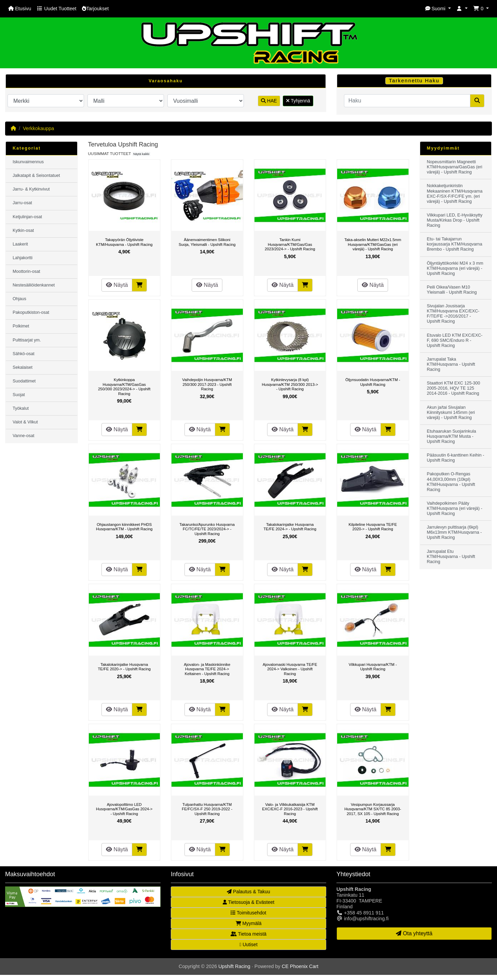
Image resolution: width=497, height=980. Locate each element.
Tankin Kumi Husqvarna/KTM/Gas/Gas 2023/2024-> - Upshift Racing (290, 244)
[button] (438, 9)
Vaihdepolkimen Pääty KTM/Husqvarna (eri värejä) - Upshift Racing (455, 508)
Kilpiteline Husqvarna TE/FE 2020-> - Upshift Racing (373, 527)
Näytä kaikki (141, 154)
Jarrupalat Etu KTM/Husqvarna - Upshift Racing (451, 557)
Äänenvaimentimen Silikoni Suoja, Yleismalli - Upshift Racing (207, 242)
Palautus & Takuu (248, 892)
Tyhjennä (298, 101)
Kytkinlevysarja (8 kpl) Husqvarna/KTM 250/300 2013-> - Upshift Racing (290, 384)
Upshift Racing (234, 966)
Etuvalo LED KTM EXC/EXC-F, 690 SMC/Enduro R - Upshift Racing (455, 340)
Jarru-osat (22, 203)
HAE (269, 101)
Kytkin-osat (23, 230)
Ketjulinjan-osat (27, 217)
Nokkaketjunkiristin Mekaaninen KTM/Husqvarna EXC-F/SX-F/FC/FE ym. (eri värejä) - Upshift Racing (455, 193)
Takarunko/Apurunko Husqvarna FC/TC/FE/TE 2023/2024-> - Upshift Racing (207, 529)
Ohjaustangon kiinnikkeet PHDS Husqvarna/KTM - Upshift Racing (124, 527)
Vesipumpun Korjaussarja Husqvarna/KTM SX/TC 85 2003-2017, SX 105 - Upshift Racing (373, 809)
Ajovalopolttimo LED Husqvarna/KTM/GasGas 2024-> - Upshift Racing (124, 809)
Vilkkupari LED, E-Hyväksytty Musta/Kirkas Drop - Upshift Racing (455, 220)
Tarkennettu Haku (414, 81)
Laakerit (20, 244)
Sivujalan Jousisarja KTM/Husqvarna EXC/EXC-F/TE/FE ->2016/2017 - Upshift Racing (453, 314)
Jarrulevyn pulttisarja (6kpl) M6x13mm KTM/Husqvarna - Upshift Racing (454, 532)
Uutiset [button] (248, 944)
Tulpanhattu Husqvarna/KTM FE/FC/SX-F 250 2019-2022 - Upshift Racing (207, 809)
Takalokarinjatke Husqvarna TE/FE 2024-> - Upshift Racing (290, 527)
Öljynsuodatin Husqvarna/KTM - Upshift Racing (373, 382)
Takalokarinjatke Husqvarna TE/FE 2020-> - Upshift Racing (124, 667)
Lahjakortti (23, 258)
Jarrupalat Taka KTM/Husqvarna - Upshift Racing (451, 364)
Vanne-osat (23, 436)
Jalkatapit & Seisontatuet (36, 176)
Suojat (19, 395)
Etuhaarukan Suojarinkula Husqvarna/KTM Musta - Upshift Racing (452, 436)
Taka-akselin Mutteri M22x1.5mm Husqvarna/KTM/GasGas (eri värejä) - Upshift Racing (373, 244)
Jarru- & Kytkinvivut (31, 189)
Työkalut (21, 408)
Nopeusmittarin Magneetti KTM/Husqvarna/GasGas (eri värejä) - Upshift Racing (455, 167)
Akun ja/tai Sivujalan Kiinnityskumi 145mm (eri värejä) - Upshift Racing (451, 412)
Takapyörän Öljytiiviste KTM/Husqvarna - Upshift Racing (124, 242)
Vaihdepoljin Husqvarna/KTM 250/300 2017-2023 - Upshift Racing (207, 384)
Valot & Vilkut (25, 422)
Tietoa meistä (248, 934)
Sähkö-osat (24, 354)
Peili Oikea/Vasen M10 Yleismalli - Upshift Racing (452, 290)
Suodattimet (24, 381)
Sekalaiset (23, 367)
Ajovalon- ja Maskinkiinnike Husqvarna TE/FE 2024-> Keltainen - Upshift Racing (207, 669)
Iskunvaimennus (28, 162)
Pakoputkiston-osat (31, 312)
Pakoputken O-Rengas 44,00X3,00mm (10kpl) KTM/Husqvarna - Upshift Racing (451, 482)
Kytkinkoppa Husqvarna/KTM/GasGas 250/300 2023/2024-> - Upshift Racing (124, 387)
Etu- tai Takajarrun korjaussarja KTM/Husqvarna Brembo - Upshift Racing (455, 244)
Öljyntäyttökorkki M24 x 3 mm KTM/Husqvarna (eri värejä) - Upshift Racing (455, 268)
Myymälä (249, 923)
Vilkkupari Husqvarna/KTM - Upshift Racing (373, 667)
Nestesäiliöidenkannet (34, 285)
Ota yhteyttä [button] (414, 933)
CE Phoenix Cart (300, 966)
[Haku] (407, 101)
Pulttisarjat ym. (27, 340)
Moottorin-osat (26, 271)
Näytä (117, 285)
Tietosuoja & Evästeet (248, 902)
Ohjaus (19, 299)
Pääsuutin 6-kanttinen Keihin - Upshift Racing (456, 458)
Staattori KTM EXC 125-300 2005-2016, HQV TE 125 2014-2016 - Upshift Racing (454, 388)
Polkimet (21, 326)
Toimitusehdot (248, 913)
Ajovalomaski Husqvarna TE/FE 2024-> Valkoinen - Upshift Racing (290, 669)
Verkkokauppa (38, 128)
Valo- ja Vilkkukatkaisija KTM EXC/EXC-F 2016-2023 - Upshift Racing (290, 809)
